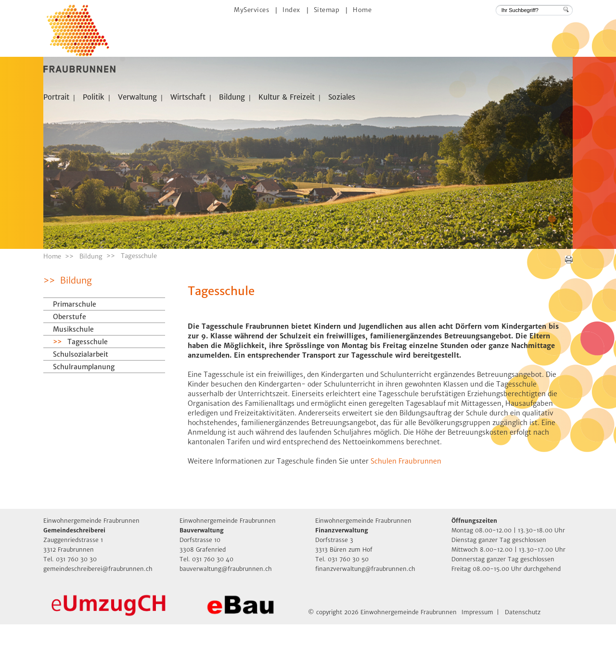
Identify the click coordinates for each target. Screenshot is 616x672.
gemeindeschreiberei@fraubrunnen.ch (98, 616)
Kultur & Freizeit (287, 97)
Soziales (342, 97)
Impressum (477, 660)
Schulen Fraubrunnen (406, 509)
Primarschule (75, 352)
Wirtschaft (188, 97)
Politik (94, 97)
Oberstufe (70, 364)
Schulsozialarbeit (81, 402)
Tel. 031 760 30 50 (342, 607)
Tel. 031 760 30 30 (70, 607)
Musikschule (73, 377)
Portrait (56, 97)
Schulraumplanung (84, 414)
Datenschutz (523, 660)
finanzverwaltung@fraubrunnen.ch (365, 616)
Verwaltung (137, 97)
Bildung (232, 97)
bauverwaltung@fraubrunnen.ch (226, 616)
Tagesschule (109, 389)
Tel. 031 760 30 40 (206, 607)
